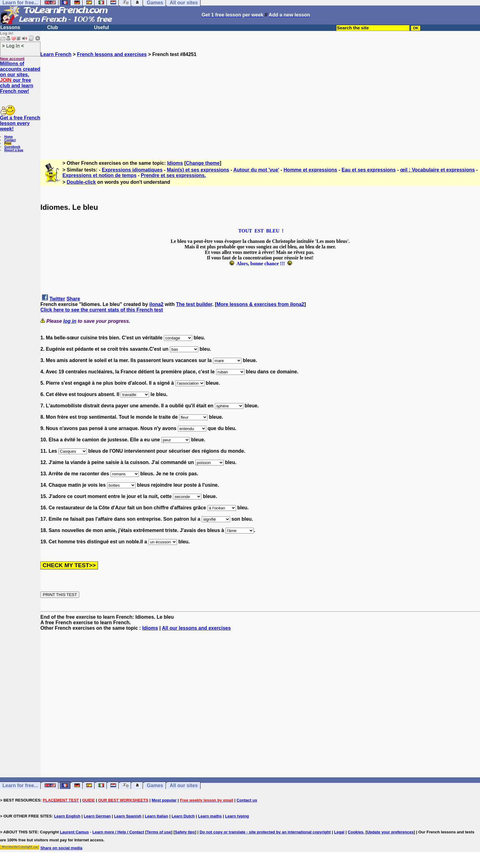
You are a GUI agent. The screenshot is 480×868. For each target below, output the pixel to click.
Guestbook (12, 147)
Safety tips (185, 832)
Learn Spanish (128, 816)
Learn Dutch (183, 816)
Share (73, 299)
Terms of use (159, 832)
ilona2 (156, 304)
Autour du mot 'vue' (256, 170)
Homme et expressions (310, 170)
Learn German (97, 816)
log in (70, 321)
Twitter (57, 299)
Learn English (67, 816)
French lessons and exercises (112, 54)
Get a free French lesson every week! (20, 123)
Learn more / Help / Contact (118, 832)
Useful (101, 27)
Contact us (247, 800)
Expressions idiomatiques (132, 170)
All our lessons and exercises (196, 628)
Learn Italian (157, 816)
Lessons (10, 27)
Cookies (356, 832)
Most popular (164, 800)
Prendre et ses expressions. (173, 175)
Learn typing (237, 816)
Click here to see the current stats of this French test (102, 310)
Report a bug (14, 150)
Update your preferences (390, 832)
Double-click (81, 182)
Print (8, 143)
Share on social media (61, 848)
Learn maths (210, 816)
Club (53, 27)
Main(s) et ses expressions (198, 170)
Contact (10, 140)
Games (155, 785)
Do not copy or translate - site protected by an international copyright (265, 832)
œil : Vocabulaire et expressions (437, 170)
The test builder (194, 304)
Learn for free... (20, 785)
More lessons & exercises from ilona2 (260, 304)
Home (9, 137)
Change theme (203, 163)
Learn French (56, 54)
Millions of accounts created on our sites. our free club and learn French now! (20, 77)
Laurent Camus (75, 832)
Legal (339, 832)
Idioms (175, 163)
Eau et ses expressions (369, 170)
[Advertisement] (260, 100)
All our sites (184, 785)
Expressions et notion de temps (99, 175)
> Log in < (13, 45)
